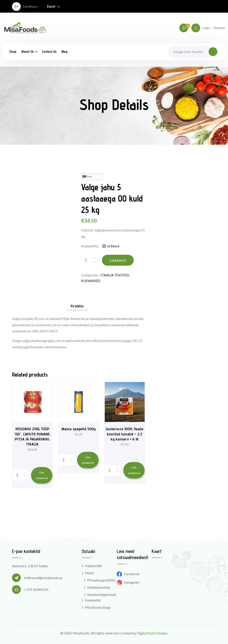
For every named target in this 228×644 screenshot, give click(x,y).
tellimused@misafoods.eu (43, 578)
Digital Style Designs (152, 633)
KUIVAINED (91, 281)
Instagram (128, 582)
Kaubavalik (94, 566)
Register (219, 28)
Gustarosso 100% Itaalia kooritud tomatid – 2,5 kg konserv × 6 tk (125, 434)
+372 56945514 (36, 589)
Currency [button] (29, 7)
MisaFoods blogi (98, 607)
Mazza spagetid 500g (79, 429)
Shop (13, 52)
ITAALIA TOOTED (115, 275)
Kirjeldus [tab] (77, 306)
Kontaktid (93, 600)
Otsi (213, 52)
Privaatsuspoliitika (101, 580)
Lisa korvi (118, 260)
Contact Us (49, 52)
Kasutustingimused (102, 594)
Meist (90, 573)
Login (206, 28)
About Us (28, 52)
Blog (64, 52)
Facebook (128, 574)
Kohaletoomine (99, 587)
